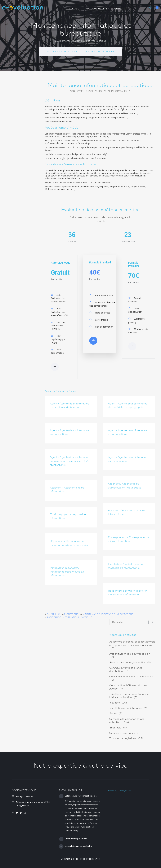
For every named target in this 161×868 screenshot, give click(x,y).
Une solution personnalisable (79, 846)
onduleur (53, 614)
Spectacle (118, 728)
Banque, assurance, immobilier (130, 663)
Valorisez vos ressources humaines (81, 796)
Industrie (118, 703)
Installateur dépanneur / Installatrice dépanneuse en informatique (67, 572)
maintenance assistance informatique (108, 614)
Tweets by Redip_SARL (119, 791)
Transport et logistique (126, 739)
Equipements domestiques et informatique (80, 41)
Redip (76, 859)
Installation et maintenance (128, 708)
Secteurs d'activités (123, 635)
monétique (71, 614)
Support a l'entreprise (125, 733)
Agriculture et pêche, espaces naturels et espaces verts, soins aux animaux (132, 645)
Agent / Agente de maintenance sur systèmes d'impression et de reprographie (70, 461)
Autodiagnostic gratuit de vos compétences (81, 52)
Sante (116, 714)
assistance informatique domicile (70, 618)
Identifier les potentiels (76, 839)
